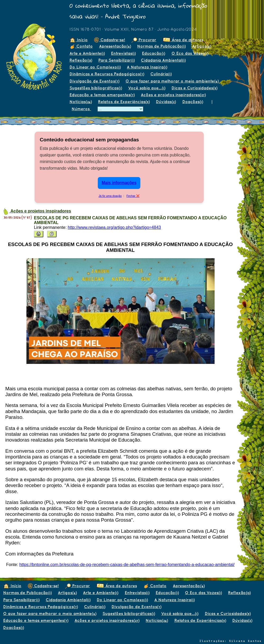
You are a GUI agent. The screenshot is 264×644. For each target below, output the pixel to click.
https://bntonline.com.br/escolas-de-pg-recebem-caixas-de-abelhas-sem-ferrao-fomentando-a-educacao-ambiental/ (127, 565)
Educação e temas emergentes (102, 95)
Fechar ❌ (133, 196)
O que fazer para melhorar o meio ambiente (172, 81)
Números (81, 109)
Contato (81, 46)
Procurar (144, 40)
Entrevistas (123, 53)
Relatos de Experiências (124, 102)
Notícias (81, 102)
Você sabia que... (147, 88)
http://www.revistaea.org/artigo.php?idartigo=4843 (114, 227)
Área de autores (183, 40)
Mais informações (119, 183)
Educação (153, 53)
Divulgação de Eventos (94, 81)
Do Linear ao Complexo (95, 67)
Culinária (161, 74)
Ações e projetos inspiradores (173, 95)
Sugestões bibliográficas (96, 88)
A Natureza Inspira (147, 67)
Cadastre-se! (110, 40)
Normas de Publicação (161, 46)
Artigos (202, 46)
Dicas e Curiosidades (194, 88)
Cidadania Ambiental (163, 60)
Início (79, 40)
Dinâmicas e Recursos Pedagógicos (107, 74)
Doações (193, 102)
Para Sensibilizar (116, 60)
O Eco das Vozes (190, 53)
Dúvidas (166, 102)
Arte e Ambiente (87, 53)
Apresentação (115, 46)
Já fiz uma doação (110, 196)
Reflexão (81, 60)
